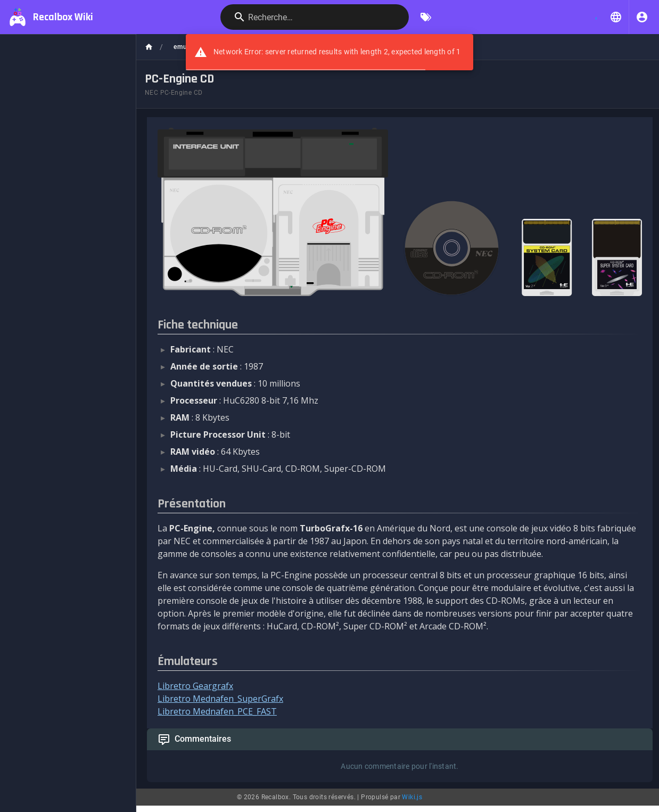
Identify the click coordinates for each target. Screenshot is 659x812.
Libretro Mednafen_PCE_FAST (217, 711)
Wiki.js (412, 797)
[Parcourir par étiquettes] (426, 17)
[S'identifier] (642, 17)
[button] (616, 17)
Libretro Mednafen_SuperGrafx (220, 699)
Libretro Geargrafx (195, 686)
